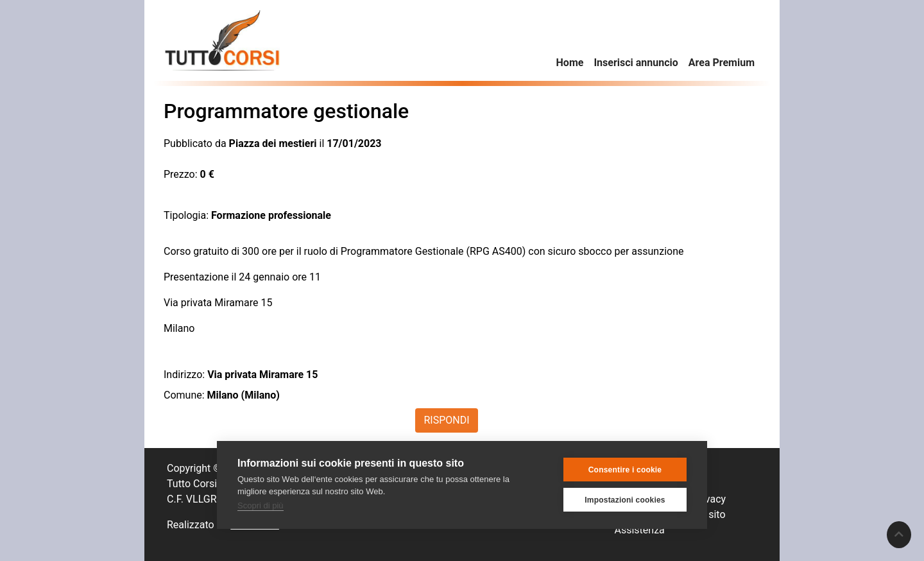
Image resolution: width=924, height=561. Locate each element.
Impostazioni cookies (625, 500)
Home (570, 63)
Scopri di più (261, 505)
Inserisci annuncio (636, 63)
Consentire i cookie (625, 470)
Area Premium (722, 63)
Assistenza (640, 530)
